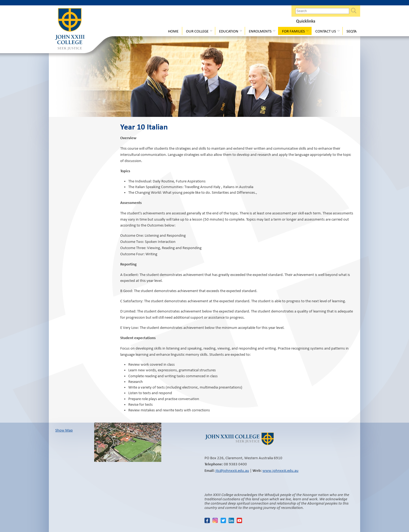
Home (173, 31)
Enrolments (260, 31)
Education (229, 31)
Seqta (352, 31)
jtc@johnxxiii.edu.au (232, 470)
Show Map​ (64, 430)
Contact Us (326, 31)
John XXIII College (70, 30)
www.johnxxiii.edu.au (280, 470)
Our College (197, 31)
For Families (293, 31)
